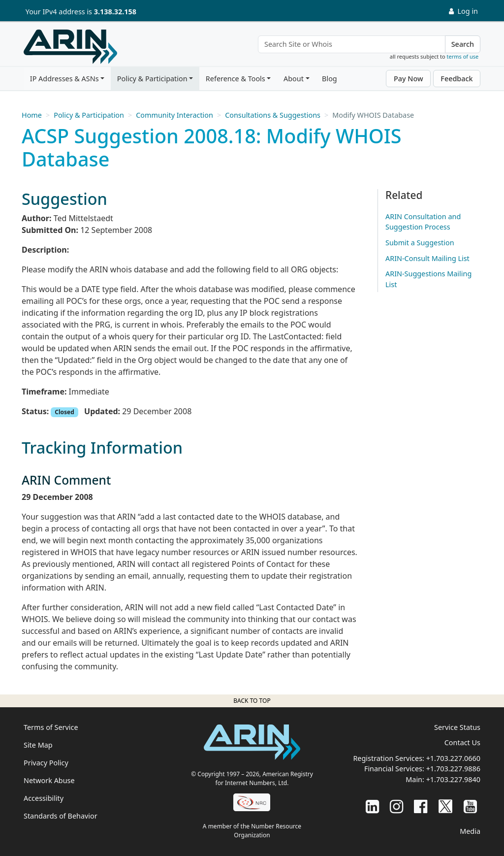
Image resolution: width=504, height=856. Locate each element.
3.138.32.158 (115, 12)
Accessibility (44, 798)
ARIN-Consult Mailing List (427, 258)
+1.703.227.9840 (453, 779)
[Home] (70, 47)
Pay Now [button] (409, 79)
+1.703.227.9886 (453, 769)
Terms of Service (51, 727)
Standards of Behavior (61, 816)
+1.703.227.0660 (453, 758)
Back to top (252, 701)
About (294, 79)
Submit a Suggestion (420, 243)
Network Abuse (49, 780)
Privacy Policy (46, 763)
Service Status (457, 727)
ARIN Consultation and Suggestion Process (423, 222)
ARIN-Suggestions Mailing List (428, 279)
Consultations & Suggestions (273, 115)
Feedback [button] (457, 79)
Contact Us (462, 742)
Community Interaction (174, 115)
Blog (330, 79)
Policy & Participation (152, 79)
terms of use (463, 56)
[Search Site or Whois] (352, 44)
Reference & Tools (236, 79)
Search (463, 44)
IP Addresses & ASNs (64, 79)
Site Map (38, 745)
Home (32, 115)
